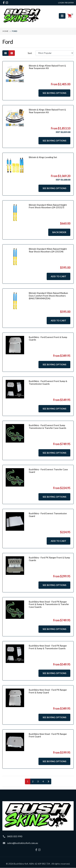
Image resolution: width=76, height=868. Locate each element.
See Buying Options (54, 93)
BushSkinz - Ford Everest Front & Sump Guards (48, 338)
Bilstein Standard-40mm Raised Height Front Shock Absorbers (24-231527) (48, 206)
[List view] (12, 53)
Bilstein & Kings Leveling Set (43, 157)
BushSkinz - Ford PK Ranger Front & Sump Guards (49, 559)
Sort (30, 53)
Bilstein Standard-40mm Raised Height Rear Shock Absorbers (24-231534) (48, 250)
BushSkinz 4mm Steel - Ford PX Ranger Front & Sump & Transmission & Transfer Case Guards (49, 604)
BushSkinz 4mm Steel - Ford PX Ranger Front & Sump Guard (48, 691)
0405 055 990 (15, 836)
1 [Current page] (28, 781)
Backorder (59, 232)
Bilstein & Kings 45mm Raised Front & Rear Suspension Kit (47, 67)
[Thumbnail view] (6, 53)
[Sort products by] (55, 53)
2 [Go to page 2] (33, 781)
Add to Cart (58, 276)
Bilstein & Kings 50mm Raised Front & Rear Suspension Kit (47, 111)
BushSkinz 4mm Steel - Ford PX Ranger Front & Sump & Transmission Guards (48, 647)
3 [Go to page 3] (38, 781)
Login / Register (66, 3)
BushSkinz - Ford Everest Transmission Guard (48, 515)
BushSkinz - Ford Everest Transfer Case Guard (48, 471)
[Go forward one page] (48, 781)
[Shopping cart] (70, 16)
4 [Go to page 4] (43, 781)
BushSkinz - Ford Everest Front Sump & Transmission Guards (48, 382)
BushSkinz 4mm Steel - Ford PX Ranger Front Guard (48, 735)
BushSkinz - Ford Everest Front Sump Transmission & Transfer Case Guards (48, 427)
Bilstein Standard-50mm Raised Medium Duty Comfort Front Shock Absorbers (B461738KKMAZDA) (48, 296)
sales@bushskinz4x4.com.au (23, 843)
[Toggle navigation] (62, 16)
